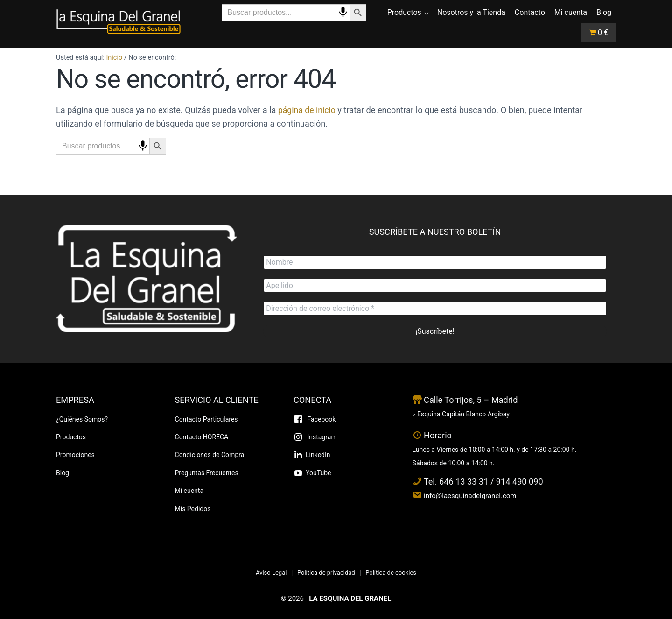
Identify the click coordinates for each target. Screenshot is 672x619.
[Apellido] (435, 285)
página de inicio (308, 123)
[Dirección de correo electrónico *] (435, 309)
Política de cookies (391, 573)
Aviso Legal (271, 573)
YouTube (318, 473)
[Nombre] (435, 261)
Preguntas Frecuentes (207, 473)
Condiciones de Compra (210, 455)
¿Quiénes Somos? (82, 419)
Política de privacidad (326, 573)
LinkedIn (318, 455)
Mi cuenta (189, 491)
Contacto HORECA (202, 437)
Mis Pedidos (193, 509)
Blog (63, 473)
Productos (71, 437)
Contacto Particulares (206, 419)
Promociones (75, 455)
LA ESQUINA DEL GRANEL (350, 598)
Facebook (321, 419)
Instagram (321, 437)
